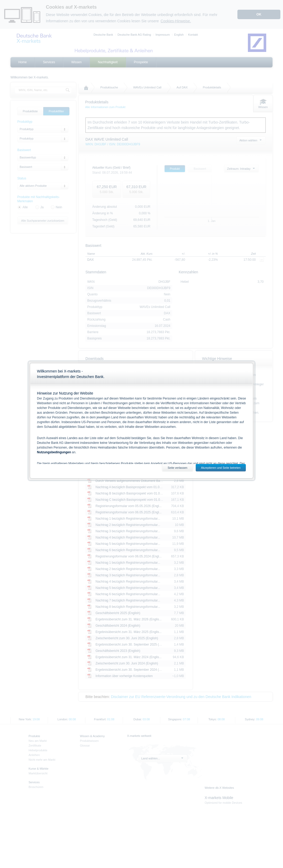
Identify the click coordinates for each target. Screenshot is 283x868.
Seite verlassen (178, 468)
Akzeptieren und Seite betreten (221, 468)
